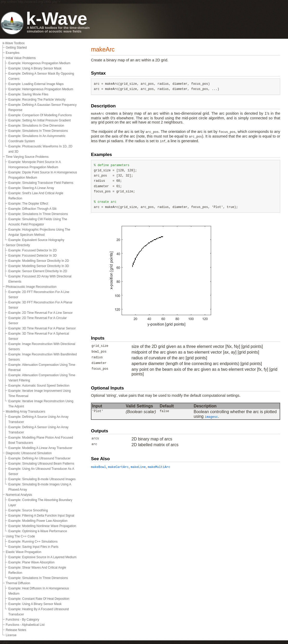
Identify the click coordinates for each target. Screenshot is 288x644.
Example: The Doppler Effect (28, 204)
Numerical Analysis (19, 495)
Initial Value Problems (21, 58)
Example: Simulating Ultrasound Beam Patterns (41, 464)
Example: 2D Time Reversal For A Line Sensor (40, 313)
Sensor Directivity (18, 245)
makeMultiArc (159, 467)
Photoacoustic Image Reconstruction (31, 287)
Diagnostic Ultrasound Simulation (29, 453)
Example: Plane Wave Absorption (31, 562)
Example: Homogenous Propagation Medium (39, 63)
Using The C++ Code (20, 536)
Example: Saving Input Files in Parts (33, 547)
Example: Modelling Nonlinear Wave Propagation (42, 526)
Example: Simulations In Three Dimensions (38, 131)
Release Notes (16, 630)
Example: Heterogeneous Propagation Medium (41, 89)
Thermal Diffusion (18, 583)
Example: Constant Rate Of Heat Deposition (39, 599)
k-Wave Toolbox (14, 43)
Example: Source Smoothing (28, 510)
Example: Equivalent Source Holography (36, 240)
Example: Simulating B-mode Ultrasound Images (42, 479)
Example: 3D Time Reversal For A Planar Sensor (42, 328)
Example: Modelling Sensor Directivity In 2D (39, 261)
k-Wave (57, 18)
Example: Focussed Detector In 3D (32, 256)
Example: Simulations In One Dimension (36, 126)
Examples (13, 53)
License (11, 635)
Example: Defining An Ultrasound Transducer (39, 458)
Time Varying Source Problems (27, 157)
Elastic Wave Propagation (24, 552)
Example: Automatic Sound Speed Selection (39, 386)
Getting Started (16, 48)
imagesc (211, 417)
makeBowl (99, 467)
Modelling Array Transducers (25, 412)
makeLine (138, 467)
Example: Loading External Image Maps (36, 84)
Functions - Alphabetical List (25, 625)
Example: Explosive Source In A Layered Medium (42, 557)
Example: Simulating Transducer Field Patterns (41, 183)
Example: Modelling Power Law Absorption (38, 521)
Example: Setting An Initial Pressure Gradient (40, 120)
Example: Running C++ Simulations (33, 542)
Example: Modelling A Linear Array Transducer (40, 448)
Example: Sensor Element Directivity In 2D (38, 271)
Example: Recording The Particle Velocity (37, 100)
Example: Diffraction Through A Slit (32, 209)
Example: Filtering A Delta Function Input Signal (41, 516)
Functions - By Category (22, 620)
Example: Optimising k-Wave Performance (38, 531)
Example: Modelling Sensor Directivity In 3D (39, 266)
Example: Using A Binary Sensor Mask (35, 68)
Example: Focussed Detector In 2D (32, 250)
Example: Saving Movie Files (28, 94)
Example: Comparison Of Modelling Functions (40, 115)
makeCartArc (118, 467)
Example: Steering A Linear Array (31, 188)
